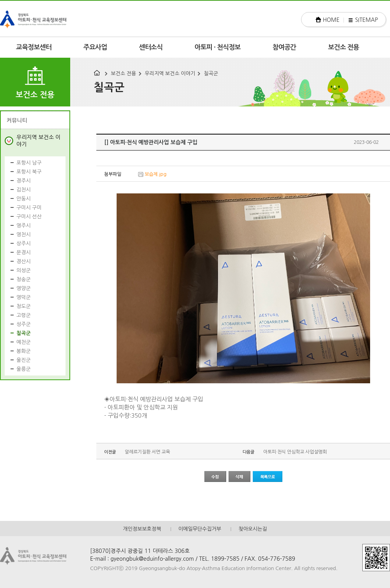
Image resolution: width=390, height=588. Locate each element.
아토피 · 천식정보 (218, 47)
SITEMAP (366, 20)
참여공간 (285, 47)
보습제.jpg (156, 174)
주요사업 (95, 47)
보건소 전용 (344, 47)
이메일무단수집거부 (200, 529)
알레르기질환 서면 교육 (147, 452)
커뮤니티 (17, 120)
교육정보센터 (34, 47)
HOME (331, 20)
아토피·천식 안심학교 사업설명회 (295, 452)
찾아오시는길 (253, 529)
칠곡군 (211, 73)
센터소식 (151, 47)
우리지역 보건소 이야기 (170, 73)
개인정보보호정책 (142, 529)
